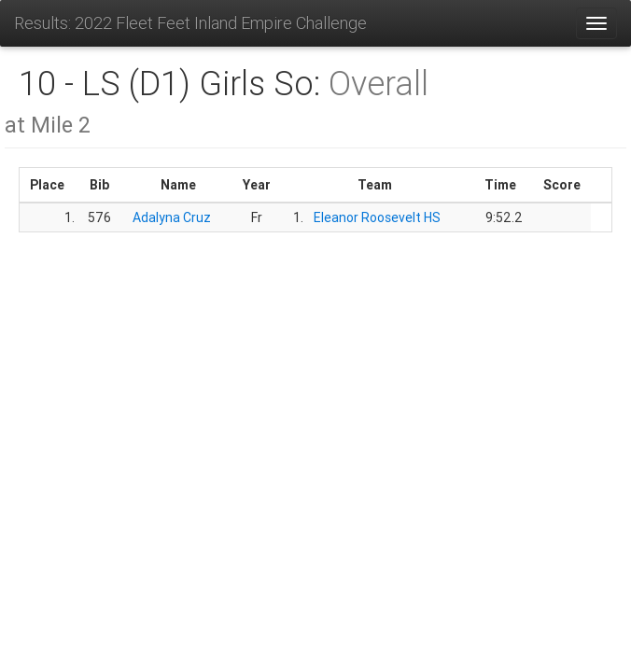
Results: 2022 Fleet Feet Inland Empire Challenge (190, 23)
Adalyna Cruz (172, 217)
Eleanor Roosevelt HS (377, 217)
